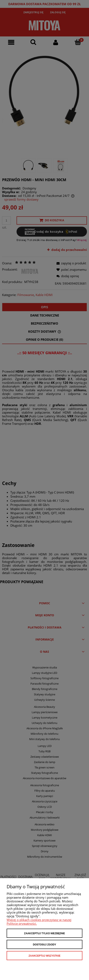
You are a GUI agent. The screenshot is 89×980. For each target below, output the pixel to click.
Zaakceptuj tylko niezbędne (44, 933)
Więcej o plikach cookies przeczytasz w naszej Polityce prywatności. (39, 922)
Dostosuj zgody (44, 945)
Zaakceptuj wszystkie (44, 956)
